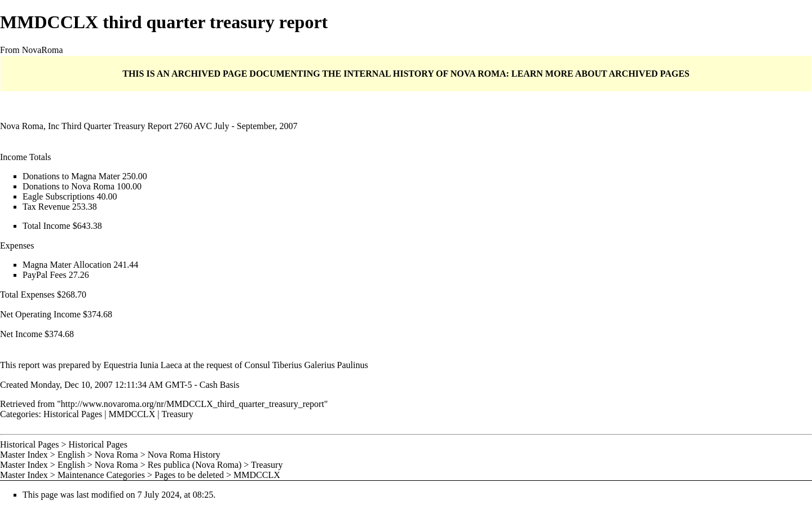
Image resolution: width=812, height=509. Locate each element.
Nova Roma (116, 455)
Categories (19, 414)
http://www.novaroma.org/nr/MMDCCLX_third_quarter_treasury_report (193, 404)
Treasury (177, 414)
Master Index (24, 455)
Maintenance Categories (101, 475)
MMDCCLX (132, 414)
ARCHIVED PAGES (649, 74)
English (71, 455)
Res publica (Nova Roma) (195, 465)
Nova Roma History (184, 455)
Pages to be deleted (189, 475)
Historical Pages (73, 414)
